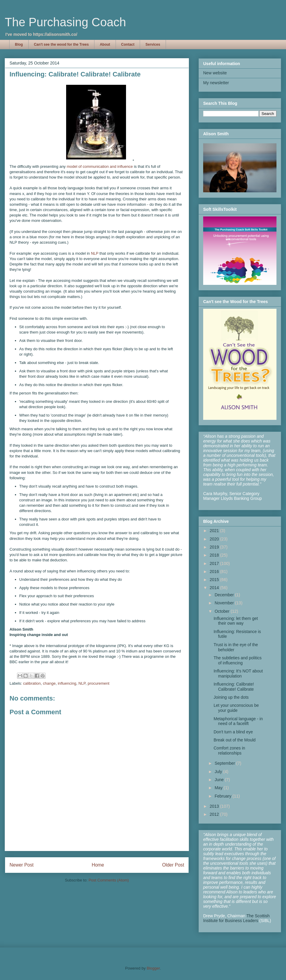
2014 (215, 588)
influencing (67, 683)
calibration (32, 683)
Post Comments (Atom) (109, 880)
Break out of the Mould (235, 740)
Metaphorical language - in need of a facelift (238, 721)
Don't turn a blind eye (233, 732)
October (223, 611)
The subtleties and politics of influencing (238, 660)
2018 (215, 555)
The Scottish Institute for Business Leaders (236, 918)
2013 (215, 806)
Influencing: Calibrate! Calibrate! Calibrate (234, 687)
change (49, 683)
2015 (215, 580)
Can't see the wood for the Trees (61, 44)
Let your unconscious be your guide (236, 708)
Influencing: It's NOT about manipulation (238, 673)
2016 (215, 572)
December (225, 595)
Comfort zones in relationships (229, 751)
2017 (215, 563)
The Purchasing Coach (65, 22)
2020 (215, 539)
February (223, 796)
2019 (215, 547)
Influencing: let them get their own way (236, 621)
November (225, 603)
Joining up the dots (231, 697)
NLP (95, 253)
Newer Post (22, 865)
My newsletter (216, 83)
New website (215, 73)
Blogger (153, 968)
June (220, 780)
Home (98, 865)
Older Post (173, 865)
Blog (19, 44)
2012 (215, 814)
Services (153, 44)
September (225, 763)
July (219, 772)
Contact (128, 44)
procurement (98, 683)
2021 (215, 531)
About (105, 44)
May (219, 788)
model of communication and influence (100, 166)
